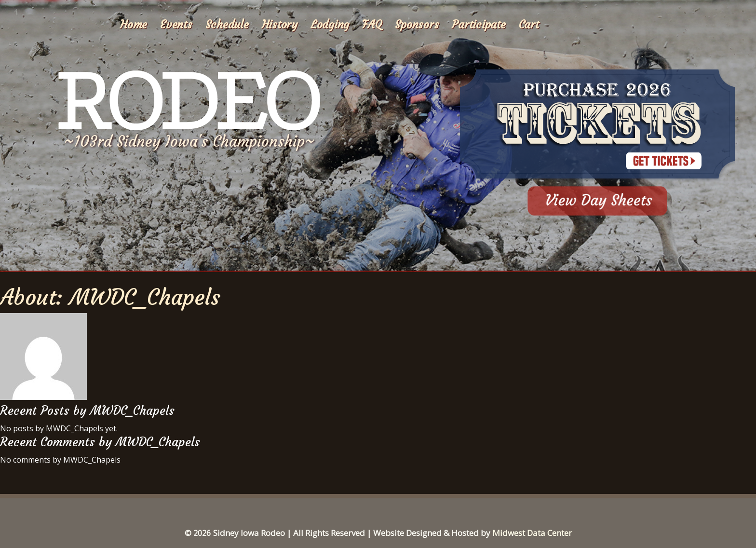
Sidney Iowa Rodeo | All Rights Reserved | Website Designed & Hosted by (353, 533)
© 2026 (198, 533)
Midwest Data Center (532, 533)
